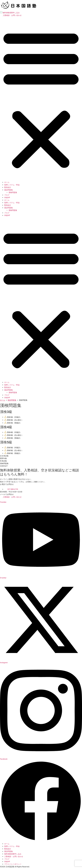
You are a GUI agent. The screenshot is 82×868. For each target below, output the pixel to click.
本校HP (7, 198)
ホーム (7, 182)
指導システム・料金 (12, 185)
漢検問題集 (13, 192)
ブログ (7, 195)
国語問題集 (9, 190)
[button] (41, 99)
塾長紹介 (8, 187)
